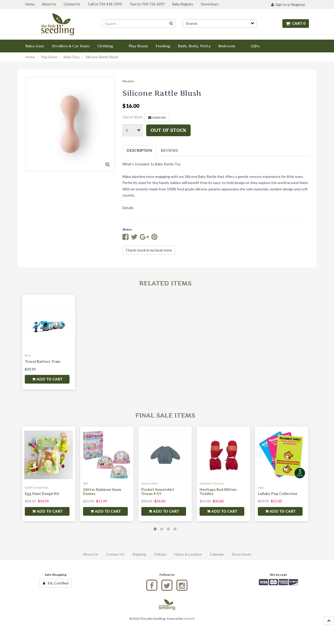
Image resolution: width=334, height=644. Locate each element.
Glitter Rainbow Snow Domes (102, 491)
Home (30, 57)
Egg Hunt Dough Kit (42, 494)
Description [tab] (139, 150)
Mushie (128, 81)
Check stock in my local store (149, 250)
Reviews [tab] (169, 150)
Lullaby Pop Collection (278, 494)
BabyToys (72, 57)
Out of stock (168, 130)
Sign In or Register (288, 4)
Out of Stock (132, 117)
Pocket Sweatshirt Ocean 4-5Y (158, 491)
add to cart (47, 379)
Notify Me (157, 117)
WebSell (189, 619)
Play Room (49, 57)
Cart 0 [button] (296, 23)
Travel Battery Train (43, 361)
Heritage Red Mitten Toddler (218, 491)
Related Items (165, 283)
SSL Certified (56, 583)
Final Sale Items (165, 415)
